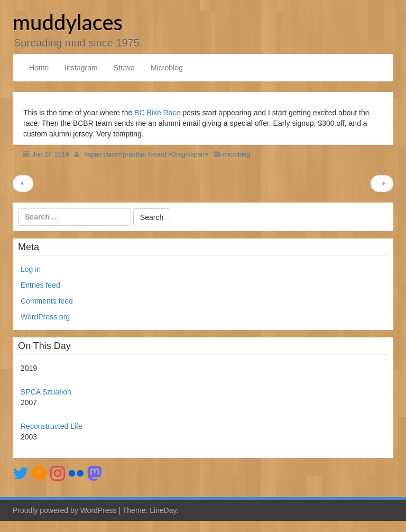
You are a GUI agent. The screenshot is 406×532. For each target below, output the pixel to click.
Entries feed (40, 285)
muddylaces (68, 22)
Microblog (167, 68)
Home (39, 68)
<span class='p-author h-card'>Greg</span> (146, 154)
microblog (236, 154)
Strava (124, 68)
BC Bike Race (157, 113)
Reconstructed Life (52, 426)
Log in (31, 269)
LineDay (163, 510)
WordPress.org (45, 317)
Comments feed (47, 301)
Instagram (81, 68)
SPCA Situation (46, 392)
